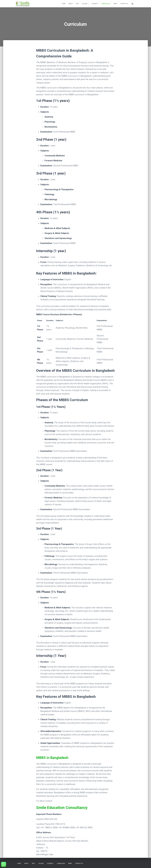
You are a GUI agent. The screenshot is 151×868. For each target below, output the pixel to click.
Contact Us (124, 4)
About (71, 4)
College (85, 4)
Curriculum (106, 4)
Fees (77, 4)
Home (64, 4)
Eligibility (95, 4)
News (115, 4)
